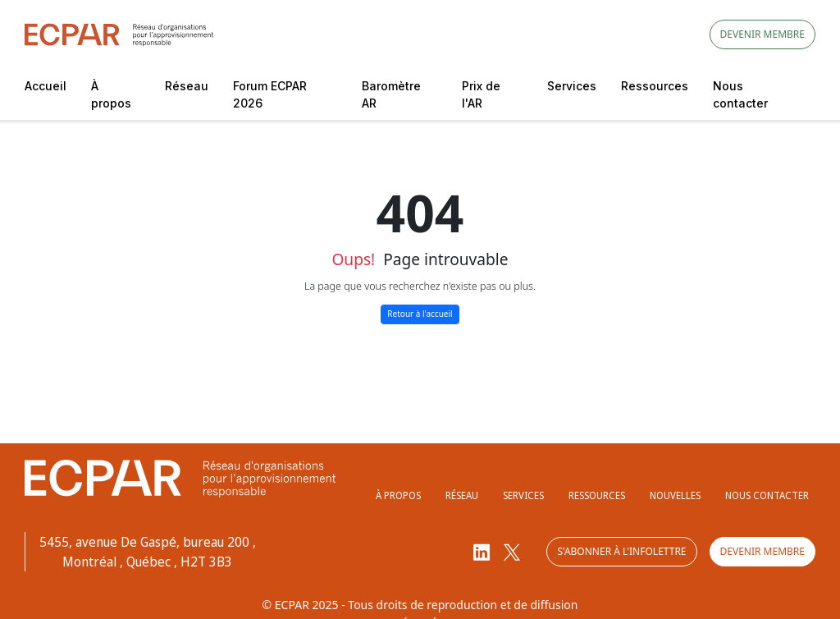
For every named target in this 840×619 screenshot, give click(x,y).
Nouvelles (675, 495)
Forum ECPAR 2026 (270, 94)
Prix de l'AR (481, 94)
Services (572, 86)
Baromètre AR (391, 94)
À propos (111, 94)
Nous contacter (740, 94)
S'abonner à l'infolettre (621, 551)
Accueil (46, 86)
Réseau (187, 86)
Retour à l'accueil (420, 314)
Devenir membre (762, 34)
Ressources (655, 86)
